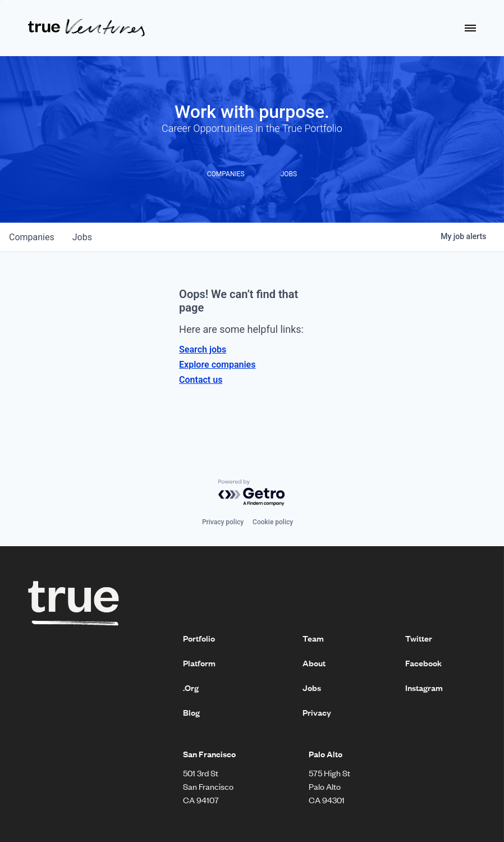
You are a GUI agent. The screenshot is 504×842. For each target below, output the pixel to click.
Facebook (423, 663)
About (314, 663)
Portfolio (199, 638)
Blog (191, 712)
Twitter (419, 638)
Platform (199, 663)
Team (313, 638)
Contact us (201, 380)
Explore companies (217, 365)
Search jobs (203, 349)
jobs (82, 237)
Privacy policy (223, 522)
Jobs (312, 688)
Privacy (317, 712)
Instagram (424, 688)
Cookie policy (273, 522)
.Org (191, 688)
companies (32, 237)
